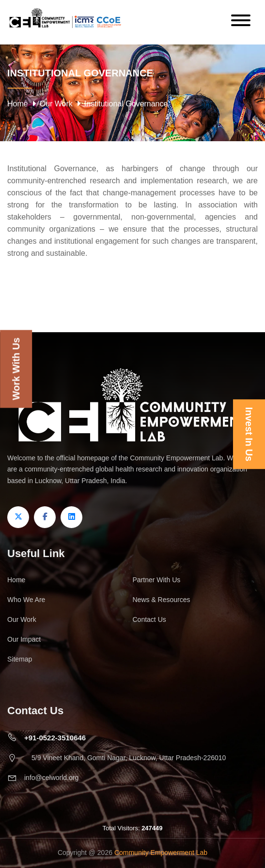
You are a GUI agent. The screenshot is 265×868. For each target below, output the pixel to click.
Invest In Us (249, 434)
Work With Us (16, 369)
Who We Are (26, 600)
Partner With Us (157, 580)
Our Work (56, 104)
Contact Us (149, 619)
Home (18, 104)
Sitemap (20, 659)
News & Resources (162, 600)
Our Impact (24, 639)
